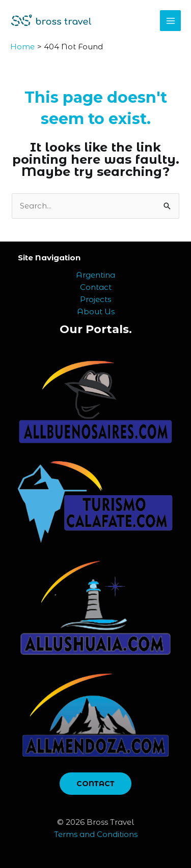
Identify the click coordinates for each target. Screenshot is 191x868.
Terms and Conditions (96, 834)
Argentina (95, 275)
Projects (95, 299)
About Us (96, 311)
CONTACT (95, 784)
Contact (96, 287)
